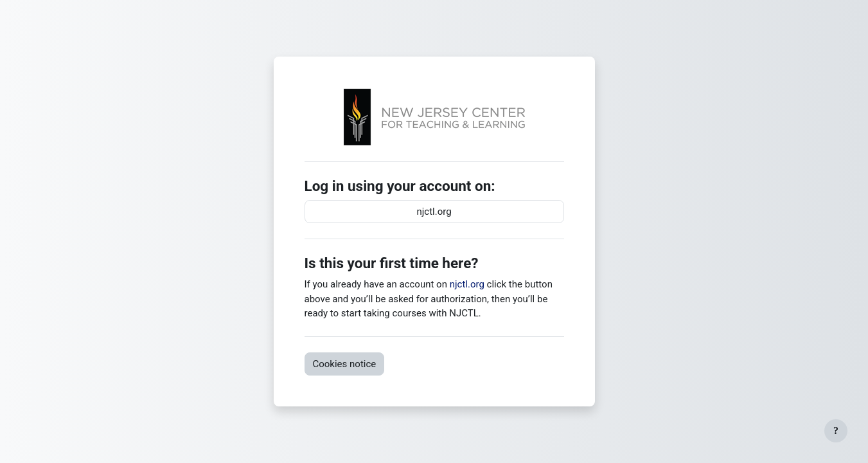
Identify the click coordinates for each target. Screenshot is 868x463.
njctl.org (434, 212)
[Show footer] (836, 431)
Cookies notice (345, 364)
